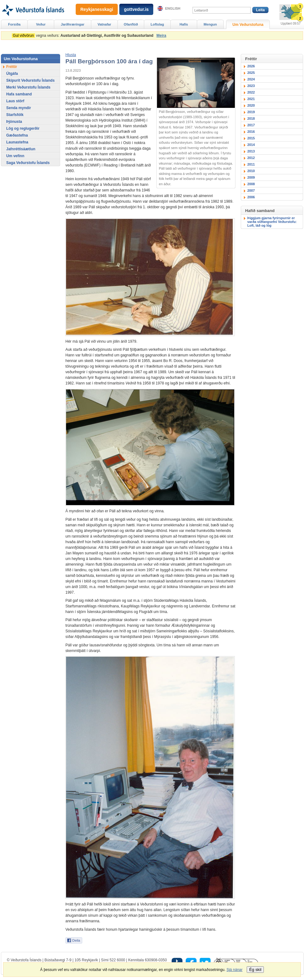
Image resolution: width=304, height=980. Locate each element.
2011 (251, 164)
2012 (251, 158)
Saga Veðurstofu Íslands (28, 163)
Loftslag (157, 24)
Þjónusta (14, 122)
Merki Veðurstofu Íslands (28, 87)
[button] (71, 55)
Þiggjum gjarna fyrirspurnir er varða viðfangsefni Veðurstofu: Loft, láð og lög (272, 222)
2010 (251, 171)
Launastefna (17, 142)
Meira (161, 36)
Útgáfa (12, 74)
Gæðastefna (17, 135)
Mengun (210, 24)
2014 (251, 145)
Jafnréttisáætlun (21, 149)
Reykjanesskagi (97, 9)
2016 (251, 132)
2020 (251, 105)
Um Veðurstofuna (248, 25)
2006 (251, 197)
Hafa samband (19, 94)
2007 (251, 191)
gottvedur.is (136, 9)
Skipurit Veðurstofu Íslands (30, 80)
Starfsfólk (15, 115)
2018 (251, 118)
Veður (41, 24)
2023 (251, 86)
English (173, 8)
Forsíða (14, 24)
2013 (251, 151)
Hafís (184, 24)
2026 (251, 66)
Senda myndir (19, 108)
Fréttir (12, 67)
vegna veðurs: (84, 36)
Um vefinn (15, 156)
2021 (251, 99)
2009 (251, 177)
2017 (251, 125)
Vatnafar (104, 24)
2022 (251, 92)
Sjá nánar (234, 970)
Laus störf (15, 101)
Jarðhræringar (72, 24)
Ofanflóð (131, 24)
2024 (251, 79)
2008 (251, 184)
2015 (251, 138)
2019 (251, 112)
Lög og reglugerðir (23, 128)
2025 (251, 73)
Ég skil (255, 970)
